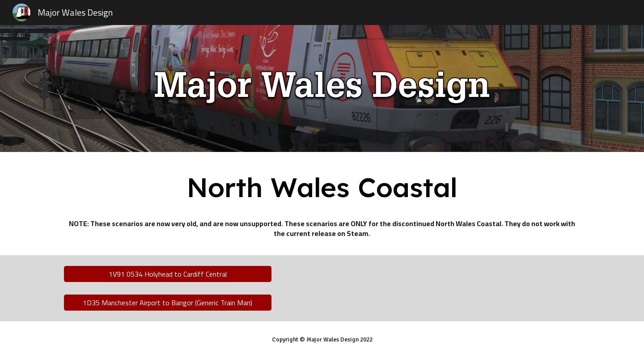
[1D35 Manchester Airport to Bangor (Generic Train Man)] (168, 303)
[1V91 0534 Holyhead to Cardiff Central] (168, 274)
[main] (322, 187)
